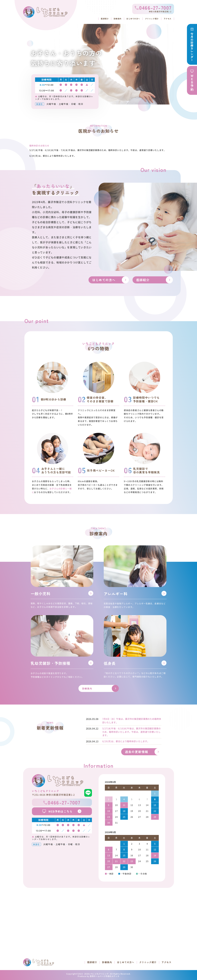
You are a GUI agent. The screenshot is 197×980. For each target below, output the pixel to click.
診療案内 (112, 18)
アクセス (167, 18)
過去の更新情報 (137, 752)
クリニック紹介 (150, 18)
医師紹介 (98, 18)
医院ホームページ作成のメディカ (105, 976)
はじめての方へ (129, 18)
